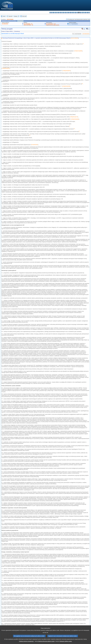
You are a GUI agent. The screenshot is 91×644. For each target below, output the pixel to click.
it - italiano (69, 13)
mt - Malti (75, 13)
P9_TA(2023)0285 (73, 24)
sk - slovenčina (84, 13)
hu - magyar (74, 13)
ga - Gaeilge (65, 13)
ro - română (82, 13)
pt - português (81, 13)
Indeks (4, 16)
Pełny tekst (24, 16)
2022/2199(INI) (10, 19)
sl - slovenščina (86, 13)
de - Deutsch (57, 13)
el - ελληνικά (60, 13)
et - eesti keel (59, 13)
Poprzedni (10, 16)
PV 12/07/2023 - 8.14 (51, 24)
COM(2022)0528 (66, 86)
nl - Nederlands (77, 13)
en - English (62, 13)
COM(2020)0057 (6, 68)
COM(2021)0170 (74, 117)
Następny (16, 16)
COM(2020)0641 (67, 71)
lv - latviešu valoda (70, 13)
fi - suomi (87, 13)
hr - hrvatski (67, 13)
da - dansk (55, 13)
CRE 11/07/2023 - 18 (28, 25)
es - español (52, 13)
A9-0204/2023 (5, 24)
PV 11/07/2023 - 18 (28, 24)
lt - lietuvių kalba (72, 13)
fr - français (64, 13)
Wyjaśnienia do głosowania (53, 25)
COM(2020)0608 (75, 119)
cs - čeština (54, 13)
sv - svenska (89, 13)
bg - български (50, 13)
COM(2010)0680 (78, 51)
